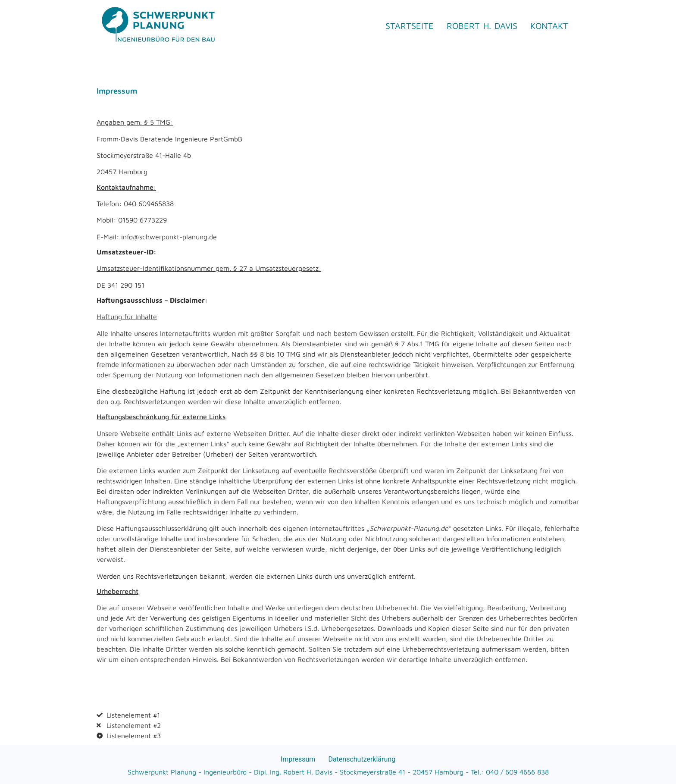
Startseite (410, 26)
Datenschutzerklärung (362, 759)
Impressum (298, 759)
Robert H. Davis (482, 26)
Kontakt (549, 26)
